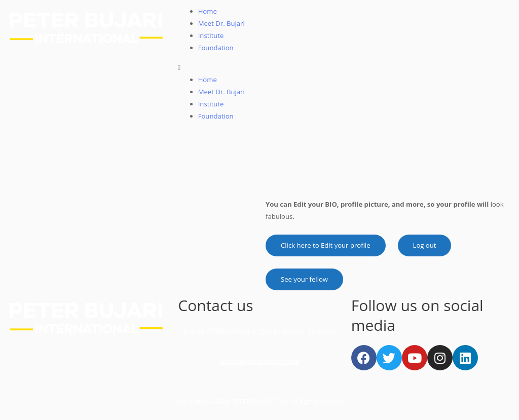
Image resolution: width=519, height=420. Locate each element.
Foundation (216, 48)
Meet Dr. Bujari (221, 23)
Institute (211, 35)
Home (208, 11)
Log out (425, 245)
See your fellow (304, 279)
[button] (346, 67)
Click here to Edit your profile (326, 245)
